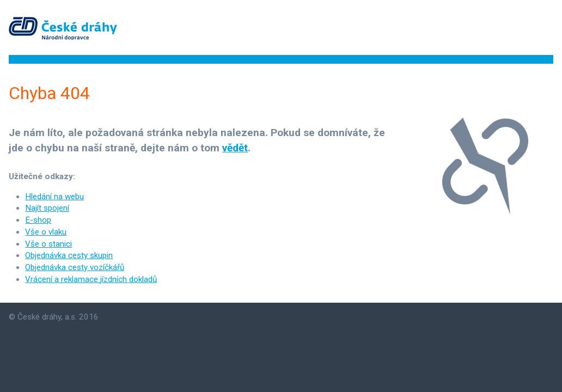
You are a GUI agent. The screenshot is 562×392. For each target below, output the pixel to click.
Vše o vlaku (46, 232)
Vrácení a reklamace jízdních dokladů (91, 279)
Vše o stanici (48, 244)
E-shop (38, 220)
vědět (235, 148)
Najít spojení (47, 208)
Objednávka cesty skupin (69, 255)
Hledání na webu (54, 197)
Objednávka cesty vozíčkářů (75, 267)
